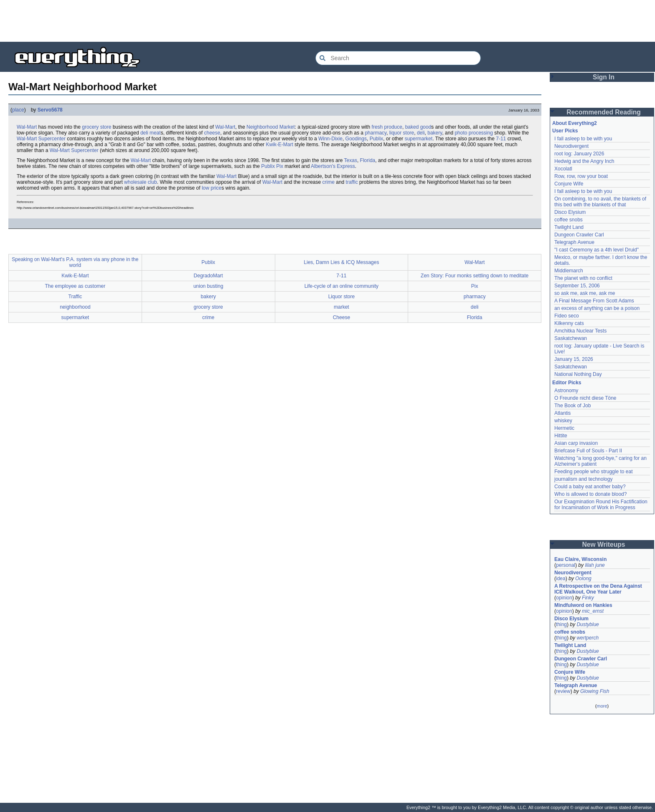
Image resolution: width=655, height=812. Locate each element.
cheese (212, 133)
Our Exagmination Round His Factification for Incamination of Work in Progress (601, 505)
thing (561, 624)
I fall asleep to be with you (583, 139)
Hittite (561, 436)
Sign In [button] (604, 77)
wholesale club (141, 182)
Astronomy (566, 391)
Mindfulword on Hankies (583, 605)
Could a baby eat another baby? (590, 487)
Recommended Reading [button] (604, 112)
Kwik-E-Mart (279, 145)
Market (287, 127)
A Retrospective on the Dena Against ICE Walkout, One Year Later (598, 589)
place (18, 110)
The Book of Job (572, 406)
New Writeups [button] (604, 544)
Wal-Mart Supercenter (41, 139)
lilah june (595, 565)
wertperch (588, 638)
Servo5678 (50, 110)
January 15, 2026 (574, 359)
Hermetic (564, 428)
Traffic (75, 297)
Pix (280, 166)
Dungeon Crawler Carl (579, 235)
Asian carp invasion (576, 443)
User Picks (565, 131)
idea (561, 579)
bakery (435, 133)
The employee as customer (75, 286)
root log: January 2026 (579, 154)
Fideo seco (567, 316)
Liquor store (341, 297)
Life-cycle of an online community (341, 286)
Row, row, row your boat (581, 176)
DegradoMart (208, 276)
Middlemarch (569, 271)
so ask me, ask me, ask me (585, 293)
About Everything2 (575, 123)
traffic (352, 182)
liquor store (402, 133)
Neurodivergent (571, 146)
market (341, 307)
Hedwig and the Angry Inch (584, 161)
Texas (351, 160)
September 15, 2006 (577, 286)
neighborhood (75, 307)
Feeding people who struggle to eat (593, 472)
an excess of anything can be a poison (597, 308)
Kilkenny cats (569, 323)
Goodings (356, 139)
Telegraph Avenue (574, 242)
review (563, 691)
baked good (418, 127)
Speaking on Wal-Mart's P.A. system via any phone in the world (75, 262)
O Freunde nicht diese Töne (585, 398)
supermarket (419, 139)
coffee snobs (569, 220)
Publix (377, 139)
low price (212, 188)
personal (566, 565)
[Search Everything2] (398, 58)
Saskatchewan (571, 338)
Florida (368, 160)
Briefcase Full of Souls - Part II (588, 451)
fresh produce (387, 127)
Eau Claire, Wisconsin (580, 559)
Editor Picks (567, 383)
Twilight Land (569, 227)
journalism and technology (583, 479)
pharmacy (376, 133)
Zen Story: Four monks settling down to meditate (475, 276)
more (602, 706)
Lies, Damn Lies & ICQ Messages (341, 262)
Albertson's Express (333, 166)
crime (329, 182)
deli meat (151, 133)
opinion (564, 598)
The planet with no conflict (583, 278)
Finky (588, 598)
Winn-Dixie (330, 139)
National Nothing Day (578, 374)
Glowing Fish (595, 691)
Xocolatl (563, 169)
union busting (208, 286)
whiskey (563, 421)
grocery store (96, 127)
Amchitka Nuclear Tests (580, 331)
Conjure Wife (569, 184)
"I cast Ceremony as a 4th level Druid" (597, 250)
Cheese (341, 317)
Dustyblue (588, 624)
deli (421, 133)
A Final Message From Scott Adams (594, 301)
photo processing (473, 133)
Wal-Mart (27, 127)
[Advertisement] (327, 21)
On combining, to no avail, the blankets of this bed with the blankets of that (600, 202)
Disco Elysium (570, 212)
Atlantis (562, 413)
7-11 (501, 139)
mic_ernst (593, 611)
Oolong (583, 579)
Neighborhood (262, 127)
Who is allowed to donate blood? (590, 494)
